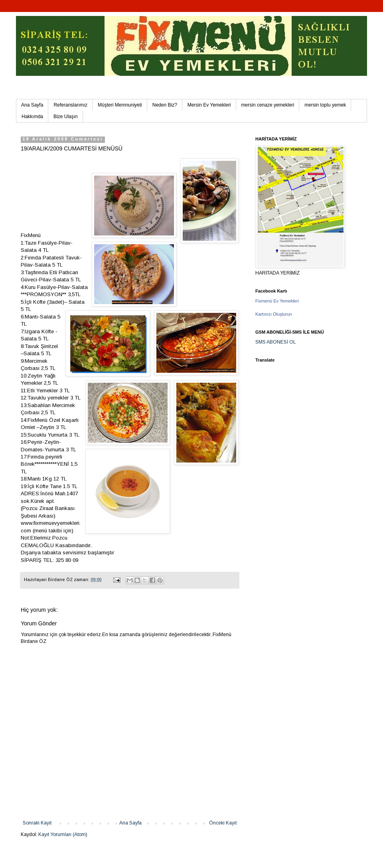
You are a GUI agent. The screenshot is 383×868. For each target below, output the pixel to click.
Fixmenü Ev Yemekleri (277, 301)
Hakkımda (32, 117)
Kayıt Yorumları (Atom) (63, 834)
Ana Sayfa (32, 105)
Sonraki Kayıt (37, 823)
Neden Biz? (165, 105)
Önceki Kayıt (223, 823)
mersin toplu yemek (325, 105)
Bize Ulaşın (66, 117)
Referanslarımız (70, 105)
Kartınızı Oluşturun (274, 314)
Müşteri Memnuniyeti (120, 105)
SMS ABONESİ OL (276, 342)
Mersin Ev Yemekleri (209, 105)
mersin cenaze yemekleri (268, 105)
